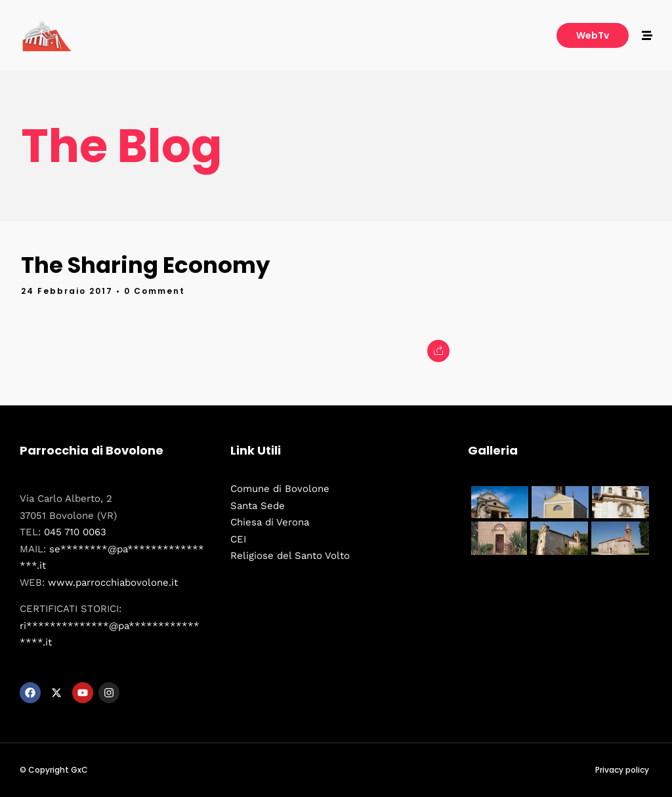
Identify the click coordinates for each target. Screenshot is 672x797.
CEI (238, 539)
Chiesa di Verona (270, 522)
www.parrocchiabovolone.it (113, 582)
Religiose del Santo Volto (290, 556)
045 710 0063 (75, 532)
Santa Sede (258, 506)
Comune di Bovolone (280, 489)
